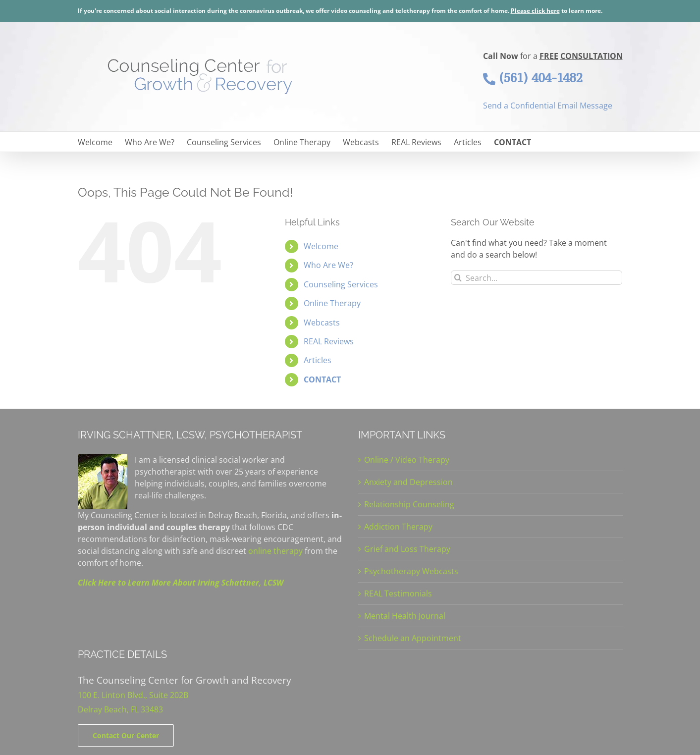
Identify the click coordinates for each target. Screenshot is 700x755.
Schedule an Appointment (413, 638)
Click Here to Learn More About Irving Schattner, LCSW (181, 583)
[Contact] (126, 735)
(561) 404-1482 (533, 78)
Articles (318, 360)
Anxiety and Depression (408, 482)
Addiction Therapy (398, 527)
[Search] (458, 278)
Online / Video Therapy (407, 460)
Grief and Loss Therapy (407, 549)
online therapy (275, 551)
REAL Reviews (329, 341)
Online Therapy (332, 303)
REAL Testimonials (398, 593)
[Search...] (537, 278)
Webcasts (322, 323)
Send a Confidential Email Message (548, 106)
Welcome (321, 246)
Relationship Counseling (409, 504)
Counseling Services (341, 284)
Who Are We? (328, 265)
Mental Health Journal (405, 616)
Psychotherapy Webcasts (411, 571)
